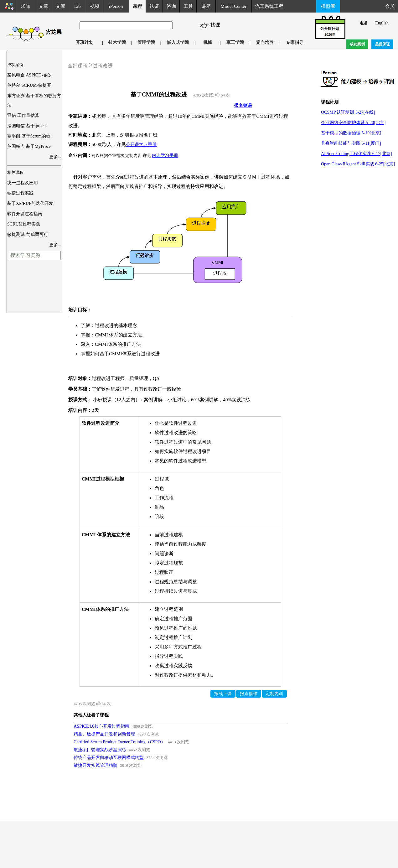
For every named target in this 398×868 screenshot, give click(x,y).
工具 (188, 6)
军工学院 (235, 42)
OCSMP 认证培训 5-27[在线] (348, 112)
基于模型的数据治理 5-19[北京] (351, 133)
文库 (60, 6)
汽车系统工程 (269, 6)
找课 (218, 25)
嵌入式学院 (178, 42)
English (382, 23)
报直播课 (249, 694)
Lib (78, 6)
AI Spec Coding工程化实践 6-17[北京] (357, 154)
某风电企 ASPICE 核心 (29, 75)
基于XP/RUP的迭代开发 (30, 203)
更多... (55, 157)
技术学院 (117, 42)
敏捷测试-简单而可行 (28, 234)
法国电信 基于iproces (27, 126)
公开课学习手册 (141, 145)
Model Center (233, 6)
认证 (154, 6)
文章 (44, 6)
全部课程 (78, 66)
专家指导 (295, 42)
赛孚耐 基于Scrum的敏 (29, 136)
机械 (208, 42)
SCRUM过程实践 (24, 224)
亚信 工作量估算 (23, 115)
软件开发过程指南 (25, 214)
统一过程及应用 (23, 183)
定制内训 (274, 694)
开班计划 (85, 42)
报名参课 (243, 105)
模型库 (328, 6)
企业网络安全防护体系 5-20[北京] (353, 123)
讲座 (206, 6)
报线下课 (223, 694)
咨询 (171, 6)
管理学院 (146, 42)
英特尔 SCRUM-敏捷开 (29, 85)
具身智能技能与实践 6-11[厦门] (351, 143)
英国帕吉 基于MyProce (29, 146)
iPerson (116, 6)
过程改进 (103, 66)
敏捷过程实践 (20, 193)
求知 (26, 6)
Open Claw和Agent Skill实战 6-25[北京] (358, 164)
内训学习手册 (165, 156)
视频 (95, 6)
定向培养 (265, 42)
